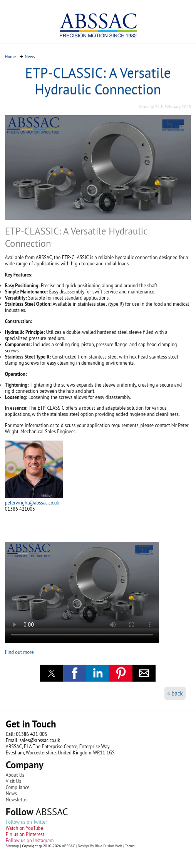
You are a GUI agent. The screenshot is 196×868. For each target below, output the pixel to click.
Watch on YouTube (24, 828)
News (11, 793)
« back (175, 693)
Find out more (19, 652)
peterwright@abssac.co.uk (32, 503)
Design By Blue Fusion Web (100, 846)
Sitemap (13, 846)
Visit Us (13, 781)
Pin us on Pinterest (25, 834)
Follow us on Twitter (27, 822)
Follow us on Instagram (30, 840)
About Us (15, 775)
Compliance (18, 787)
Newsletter (17, 799)
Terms (130, 846)
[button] (52, 673)
